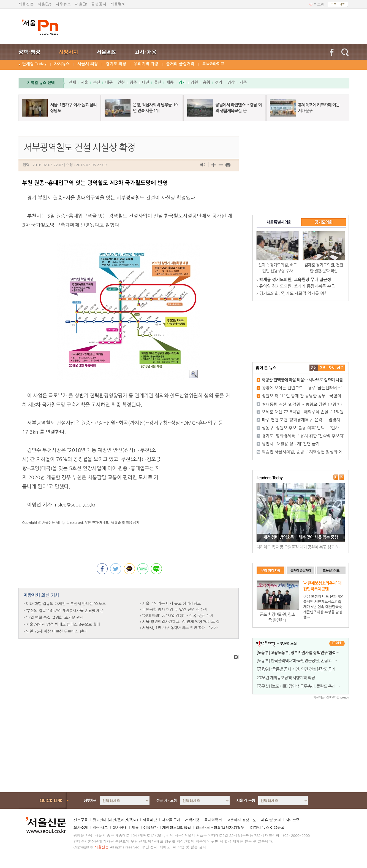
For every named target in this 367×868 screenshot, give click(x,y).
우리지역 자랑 (146, 64)
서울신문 (26, 4)
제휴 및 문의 (271, 820)
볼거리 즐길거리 (180, 64)
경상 (231, 82)
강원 (194, 82)
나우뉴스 (63, 4)
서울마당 (149, 820)
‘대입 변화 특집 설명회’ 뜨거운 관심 (55, 618)
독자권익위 (213, 820)
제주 (243, 82)
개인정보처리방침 (176, 827)
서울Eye (45, 4)
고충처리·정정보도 (241, 820)
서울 (85, 82)
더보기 (337, 643)
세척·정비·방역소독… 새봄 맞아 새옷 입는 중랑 (301, 537)
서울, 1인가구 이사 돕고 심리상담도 (172, 603)
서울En (81, 4)
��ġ (323, 368)
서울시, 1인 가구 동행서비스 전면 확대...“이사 (180, 628)
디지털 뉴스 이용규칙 (267, 827)
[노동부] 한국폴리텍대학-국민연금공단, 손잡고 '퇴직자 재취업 (306, 661)
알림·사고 (100, 827)
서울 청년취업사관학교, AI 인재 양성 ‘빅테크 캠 (181, 622)
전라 (219, 82)
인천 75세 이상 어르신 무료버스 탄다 (57, 631)
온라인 (123, 820)
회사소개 (81, 827)
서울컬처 (118, 4)
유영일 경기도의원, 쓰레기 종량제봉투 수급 (297, 286)
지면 (112, 820)
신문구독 (81, 820)
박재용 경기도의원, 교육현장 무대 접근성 (295, 280)
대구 (109, 82)
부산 (97, 82)
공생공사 (99, 4)
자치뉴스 (62, 64)
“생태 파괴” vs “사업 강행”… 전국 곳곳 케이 (178, 616)
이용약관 (150, 827)
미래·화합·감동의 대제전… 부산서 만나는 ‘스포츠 (66, 604)
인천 (121, 82)
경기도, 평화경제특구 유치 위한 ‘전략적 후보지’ (303, 436)
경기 (182, 82)
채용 (135, 827)
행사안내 (119, 827)
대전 (145, 82)
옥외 (133, 820)
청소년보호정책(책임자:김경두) (220, 827)
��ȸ (340, 368)
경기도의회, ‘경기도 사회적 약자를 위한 (294, 293)
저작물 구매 (171, 820)
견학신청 (192, 820)
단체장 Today (34, 64)
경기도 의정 (116, 64)
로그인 (319, 4)
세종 (170, 82)
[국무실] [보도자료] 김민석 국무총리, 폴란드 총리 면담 (300, 686)
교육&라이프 (213, 64)
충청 (206, 82)
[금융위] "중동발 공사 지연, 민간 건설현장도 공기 (296, 669)
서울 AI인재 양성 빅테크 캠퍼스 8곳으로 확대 (63, 624)
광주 (133, 82)
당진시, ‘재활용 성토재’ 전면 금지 (291, 444)
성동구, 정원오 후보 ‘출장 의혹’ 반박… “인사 (300, 428)
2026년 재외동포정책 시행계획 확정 (286, 678)
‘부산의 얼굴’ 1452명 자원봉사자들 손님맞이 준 (65, 611)
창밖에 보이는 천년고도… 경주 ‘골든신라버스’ (302, 388)
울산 (158, 82)
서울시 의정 (88, 64)
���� (314, 368)
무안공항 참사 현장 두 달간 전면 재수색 (175, 610)
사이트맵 (293, 820)
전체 (72, 82)
